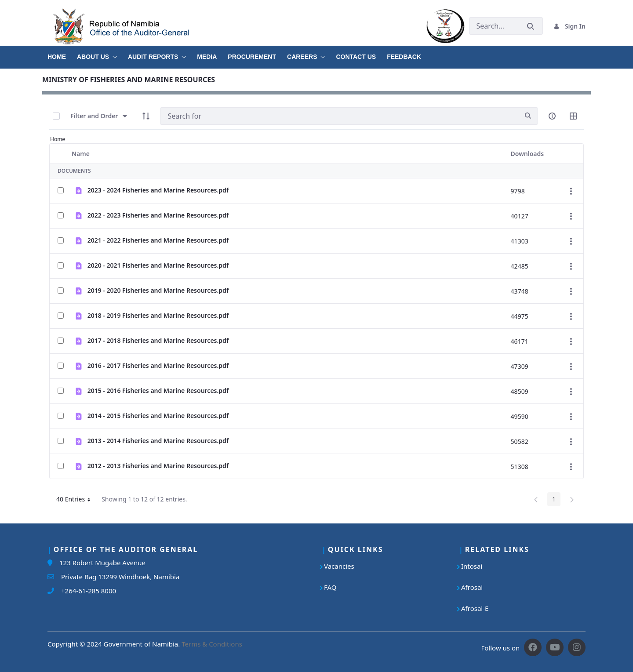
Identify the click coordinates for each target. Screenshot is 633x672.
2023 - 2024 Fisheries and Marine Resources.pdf (158, 190)
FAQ (330, 587)
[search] (528, 116)
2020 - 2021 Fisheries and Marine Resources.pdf (158, 265)
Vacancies (339, 566)
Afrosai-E (475, 608)
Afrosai (472, 587)
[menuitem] (62, 54)
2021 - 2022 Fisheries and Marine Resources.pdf (158, 240)
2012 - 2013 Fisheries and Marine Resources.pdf (158, 466)
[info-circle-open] (552, 116)
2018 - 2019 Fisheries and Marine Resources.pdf (158, 315)
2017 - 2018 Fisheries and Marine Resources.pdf (158, 340)
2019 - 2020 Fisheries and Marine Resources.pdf (158, 290)
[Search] (339, 116)
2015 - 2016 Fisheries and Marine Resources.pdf (158, 390)
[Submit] (531, 26)
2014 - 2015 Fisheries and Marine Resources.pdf (158, 416)
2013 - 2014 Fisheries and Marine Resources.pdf (158, 441)
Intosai (472, 566)
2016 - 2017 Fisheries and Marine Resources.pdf (158, 365)
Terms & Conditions (212, 644)
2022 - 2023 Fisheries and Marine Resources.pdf (158, 215)
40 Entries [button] (76, 501)
